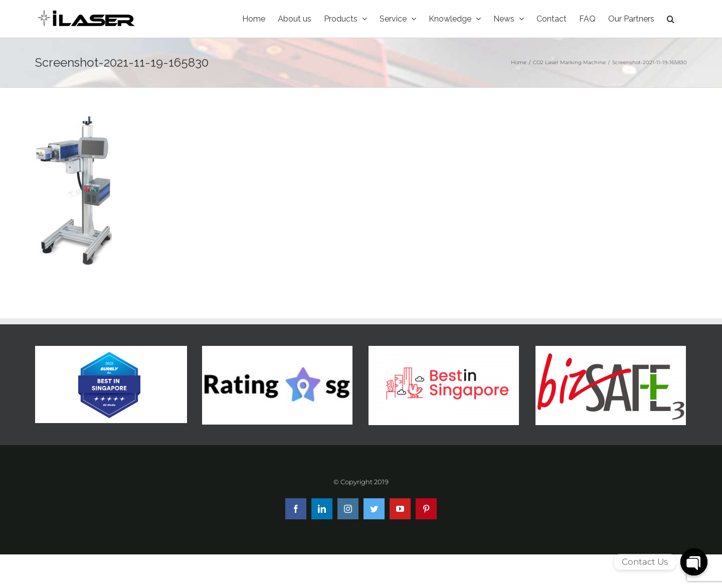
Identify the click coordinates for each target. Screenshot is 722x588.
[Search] (671, 19)
